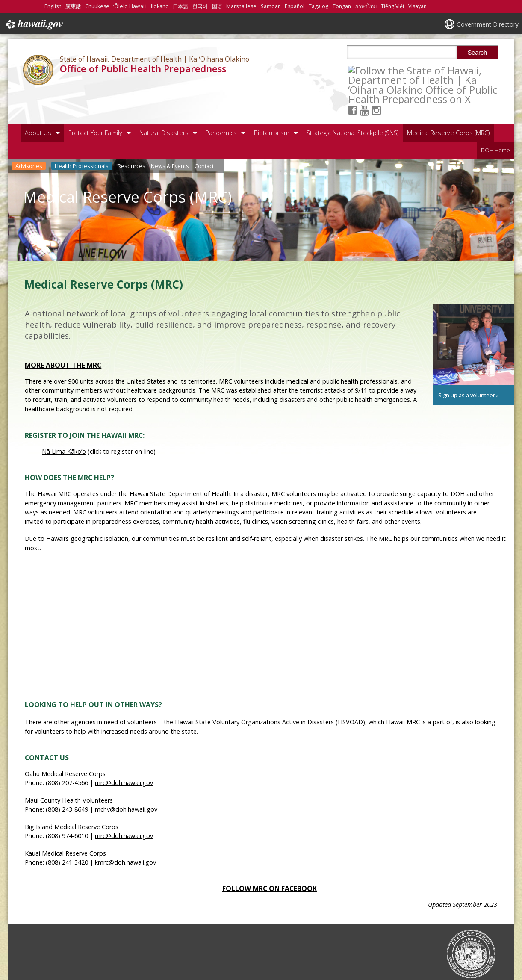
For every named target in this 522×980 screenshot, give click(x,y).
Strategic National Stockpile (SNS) (352, 101)
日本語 (180, 6)
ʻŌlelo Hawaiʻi (130, 6)
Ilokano (160, 6)
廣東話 (73, 6)
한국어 (200, 6)
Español (295, 6)
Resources (131, 134)
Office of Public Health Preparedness (143, 69)
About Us (38, 101)
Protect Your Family (95, 101)
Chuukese (97, 6)
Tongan (342, 6)
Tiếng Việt (393, 6)
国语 (217, 6)
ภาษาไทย (366, 6)
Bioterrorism (272, 101)
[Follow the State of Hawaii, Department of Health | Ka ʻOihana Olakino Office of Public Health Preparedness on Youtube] (376, 70)
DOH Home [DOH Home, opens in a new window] (495, 118)
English (53, 6)
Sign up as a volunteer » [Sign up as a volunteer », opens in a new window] (469, 363)
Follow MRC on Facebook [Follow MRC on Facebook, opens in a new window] (270, 857)
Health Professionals (82, 134)
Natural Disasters (164, 101)
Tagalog (319, 6)
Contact (204, 134)
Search (478, 53)
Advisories (29, 134)
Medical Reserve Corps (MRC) (448, 101)
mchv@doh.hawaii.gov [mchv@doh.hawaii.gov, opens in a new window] (126, 778)
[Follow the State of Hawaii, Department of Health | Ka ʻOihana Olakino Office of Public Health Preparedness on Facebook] (364, 70)
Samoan (271, 6)
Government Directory (488, 24)
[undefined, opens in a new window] (474, 313)
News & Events (170, 134)
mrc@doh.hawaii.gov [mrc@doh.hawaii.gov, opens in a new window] (124, 751)
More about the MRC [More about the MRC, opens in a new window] (63, 334)
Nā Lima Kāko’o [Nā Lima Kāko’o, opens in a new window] (64, 420)
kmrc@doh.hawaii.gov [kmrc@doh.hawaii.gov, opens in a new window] (125, 831)
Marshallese (241, 6)
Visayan (417, 6)
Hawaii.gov (34, 24)
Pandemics (221, 101)
